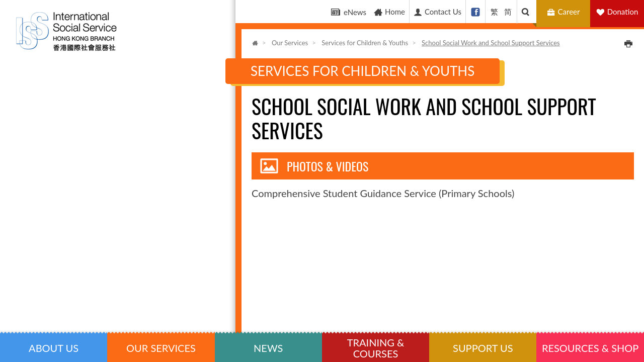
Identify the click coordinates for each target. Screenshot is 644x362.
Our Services (290, 43)
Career (565, 12)
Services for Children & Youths (365, 43)
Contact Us (437, 12)
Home (389, 12)
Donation (623, 12)
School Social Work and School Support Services (491, 43)
